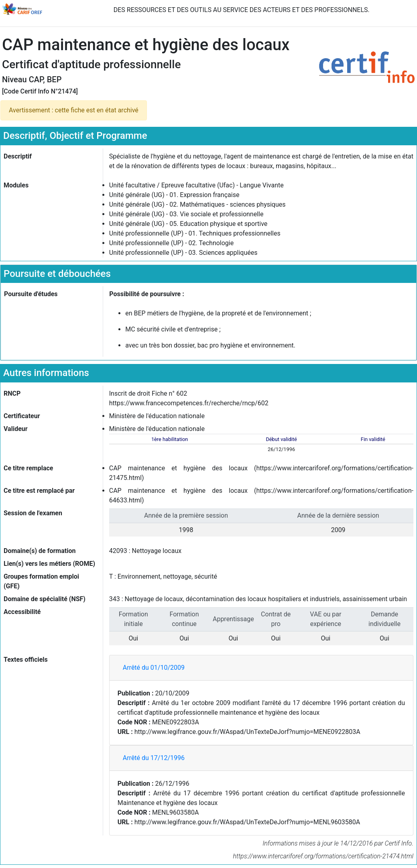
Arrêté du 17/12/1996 (154, 758)
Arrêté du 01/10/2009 (154, 668)
